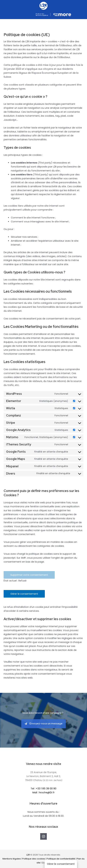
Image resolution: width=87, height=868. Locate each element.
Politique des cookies (34, 859)
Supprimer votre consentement (29, 575)
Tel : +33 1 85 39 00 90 (43, 789)
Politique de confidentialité (61, 859)
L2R (28, 855)
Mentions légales (12, 859)
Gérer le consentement (24, 594)
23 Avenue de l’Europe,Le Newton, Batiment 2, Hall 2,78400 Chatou (44, 776)
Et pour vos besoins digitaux (42, 14)
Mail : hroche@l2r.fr (43, 793)
